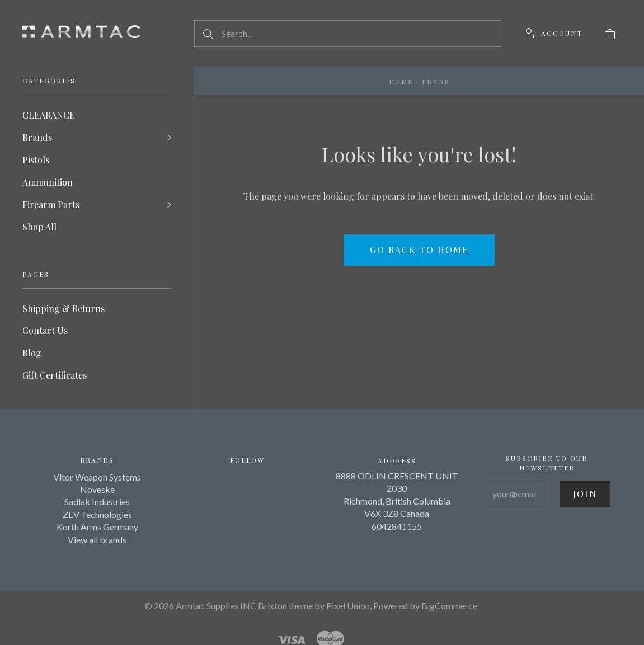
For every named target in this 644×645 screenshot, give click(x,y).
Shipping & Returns (64, 309)
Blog (32, 353)
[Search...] (348, 34)
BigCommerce (449, 606)
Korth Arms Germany (97, 527)
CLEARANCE (49, 115)
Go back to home (419, 250)
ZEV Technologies (97, 515)
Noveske (97, 490)
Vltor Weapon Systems (97, 477)
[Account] (553, 33)
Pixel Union (348, 606)
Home (401, 82)
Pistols (36, 160)
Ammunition (48, 182)
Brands (37, 137)
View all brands (97, 540)
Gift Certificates (55, 376)
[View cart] (610, 33)
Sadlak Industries (97, 502)
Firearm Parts (51, 204)
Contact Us (45, 331)
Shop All (39, 227)
